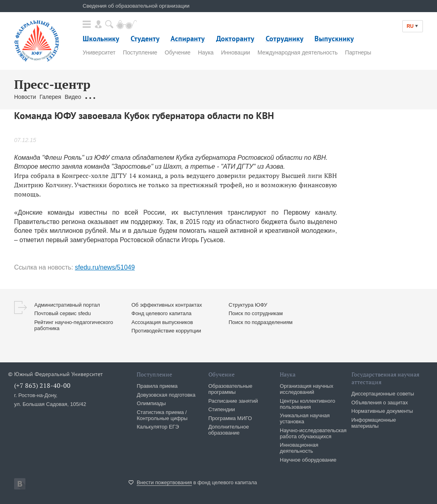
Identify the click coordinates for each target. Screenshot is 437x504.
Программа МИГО (230, 418)
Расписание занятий (233, 401)
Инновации (235, 52)
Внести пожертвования (164, 482)
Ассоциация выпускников (162, 322)
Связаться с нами (165, 97)
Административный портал (67, 305)
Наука (206, 52)
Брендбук (205, 97)
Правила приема (157, 386)
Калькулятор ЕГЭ (158, 427)
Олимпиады (151, 403)
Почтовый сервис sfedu (62, 313)
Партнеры (358, 52)
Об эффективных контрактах (167, 305)
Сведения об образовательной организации (136, 6)
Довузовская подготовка (166, 395)
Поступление (140, 52)
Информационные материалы (374, 423)
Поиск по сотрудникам (256, 313)
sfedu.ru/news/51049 (105, 267)
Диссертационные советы (383, 394)
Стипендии (222, 409)
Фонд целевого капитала (161, 313)
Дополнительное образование (229, 430)
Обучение (178, 52)
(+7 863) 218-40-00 (42, 385)
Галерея (50, 97)
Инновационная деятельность (299, 448)
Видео (73, 97)
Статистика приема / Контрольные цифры (162, 415)
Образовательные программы (230, 389)
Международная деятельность (298, 52)
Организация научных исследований (307, 389)
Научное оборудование (308, 460)
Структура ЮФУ (248, 305)
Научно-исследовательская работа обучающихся (313, 433)
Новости (25, 97)
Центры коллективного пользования (307, 404)
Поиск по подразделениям (261, 322)
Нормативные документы (382, 411)
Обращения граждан (112, 97)
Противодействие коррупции (166, 331)
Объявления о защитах (380, 403)
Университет (99, 52)
